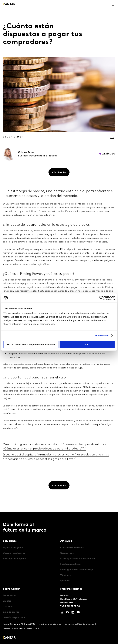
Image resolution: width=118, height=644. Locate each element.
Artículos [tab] (66, 541)
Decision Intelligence (14, 553)
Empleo (7, 601)
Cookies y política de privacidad (80, 624)
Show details (102, 336)
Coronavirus (67, 553)
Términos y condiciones (50, 624)
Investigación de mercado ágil (77, 570)
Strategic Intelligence (15, 559)
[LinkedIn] (73, 613)
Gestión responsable (14, 618)
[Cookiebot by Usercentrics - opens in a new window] (102, 298)
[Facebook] (67, 613)
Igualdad (65, 581)
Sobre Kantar (10, 596)
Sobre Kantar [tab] (11, 589)
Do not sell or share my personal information (31, 344)
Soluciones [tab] (10, 541)
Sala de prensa (11, 612)
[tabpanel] (30, 553)
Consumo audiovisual (72, 548)
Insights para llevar (71, 564)
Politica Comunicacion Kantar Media (21, 629)
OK (87, 344)
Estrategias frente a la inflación (78, 559)
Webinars (65, 575)
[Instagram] (62, 613)
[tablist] (59, 578)
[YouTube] (78, 613)
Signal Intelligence (13, 548)
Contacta (8, 607)
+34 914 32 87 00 (71, 606)
